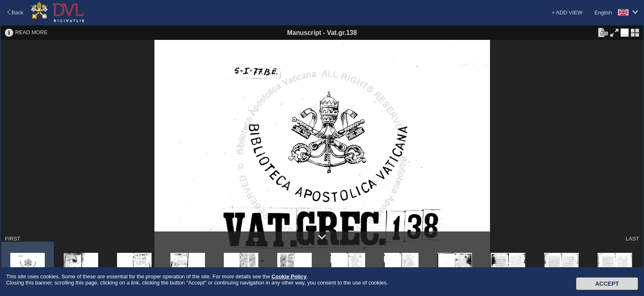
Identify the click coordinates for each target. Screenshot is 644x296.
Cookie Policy (289, 276)
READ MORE (31, 32)
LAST (632, 239)
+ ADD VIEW (567, 13)
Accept (607, 284)
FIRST (13, 239)
